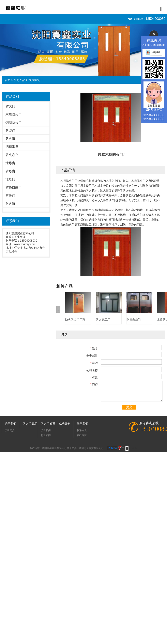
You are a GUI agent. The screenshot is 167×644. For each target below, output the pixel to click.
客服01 (153, 52)
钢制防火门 (14, 122)
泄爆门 (10, 179)
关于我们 (11, 424)
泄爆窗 (10, 163)
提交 (129, 407)
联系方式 (82, 430)
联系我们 (82, 424)
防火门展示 (30, 424)
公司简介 (10, 430)
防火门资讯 (48, 424)
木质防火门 (35, 80)
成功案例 (65, 424)
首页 (8, 80)
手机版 (134, 448)
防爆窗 (10, 171)
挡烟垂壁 (12, 147)
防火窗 (10, 139)
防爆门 (10, 195)
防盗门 (10, 131)
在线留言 (82, 435)
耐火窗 (10, 204)
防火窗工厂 (103, 320)
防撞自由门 (14, 187)
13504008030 (155, 19)
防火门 (10, 106)
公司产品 (19, 80)
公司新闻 (46, 430)
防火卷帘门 (14, 155)
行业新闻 (46, 435)
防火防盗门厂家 (75, 320)
